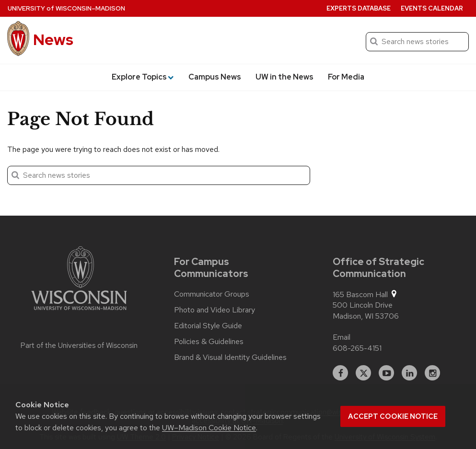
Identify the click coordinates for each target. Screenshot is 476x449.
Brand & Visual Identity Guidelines (230, 357)
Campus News (215, 77)
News (53, 40)
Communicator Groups (212, 294)
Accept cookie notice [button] (393, 416)
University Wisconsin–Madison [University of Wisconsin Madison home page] (66, 8)
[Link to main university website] (79, 280)
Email (342, 337)
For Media (346, 77)
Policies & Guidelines (209, 342)
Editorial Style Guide (208, 326)
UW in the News (284, 77)
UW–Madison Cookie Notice (209, 428)
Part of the (79, 345)
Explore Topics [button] (143, 77)
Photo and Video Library (215, 310)
